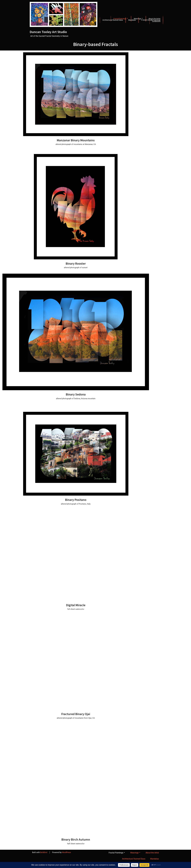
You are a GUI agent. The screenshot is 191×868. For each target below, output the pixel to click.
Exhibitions (156, 21)
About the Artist (152, 853)
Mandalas (132, 20)
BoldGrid (44, 852)
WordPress (66, 852)
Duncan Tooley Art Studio (48, 32)
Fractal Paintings (117, 853)
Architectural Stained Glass (113, 20)
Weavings (135, 853)
